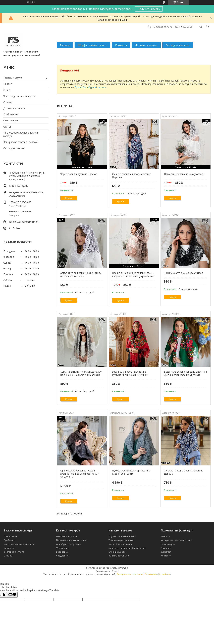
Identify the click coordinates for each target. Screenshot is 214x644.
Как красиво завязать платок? (21, 142)
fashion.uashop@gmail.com (24, 222)
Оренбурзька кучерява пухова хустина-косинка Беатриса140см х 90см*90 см (80, 474)
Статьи (7, 127)
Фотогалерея (11, 120)
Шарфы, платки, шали (91, 45)
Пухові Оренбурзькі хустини (91, 87)
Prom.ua (124, 568)
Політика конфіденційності (158, 574)
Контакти (166, 556)
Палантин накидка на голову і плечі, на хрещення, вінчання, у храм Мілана (134, 274)
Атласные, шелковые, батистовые (127, 548)
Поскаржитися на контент (130, 574)
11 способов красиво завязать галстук (21, 134)
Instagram (166, 552)
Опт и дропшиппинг (178, 45)
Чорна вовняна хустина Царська (79, 174)
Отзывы (8, 102)
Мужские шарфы (117, 552)
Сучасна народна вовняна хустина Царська (184, 472)
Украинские (63, 548)
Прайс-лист (10, 540)
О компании (10, 536)
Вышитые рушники (119, 556)
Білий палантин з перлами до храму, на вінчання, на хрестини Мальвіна (81, 373)
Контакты (121, 45)
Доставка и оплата (146, 45)
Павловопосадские (66, 536)
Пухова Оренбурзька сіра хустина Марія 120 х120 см (131, 472)
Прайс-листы (11, 114)
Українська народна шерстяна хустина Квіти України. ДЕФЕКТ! (130, 373)
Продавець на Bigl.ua (107, 571)
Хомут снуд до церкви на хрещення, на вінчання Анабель (81, 274)
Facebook (166, 548)
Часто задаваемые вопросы (19, 96)
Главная (65, 45)
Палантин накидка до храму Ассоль (184, 174)
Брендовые (62, 552)
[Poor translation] (12, 595)
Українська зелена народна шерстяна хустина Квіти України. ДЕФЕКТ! (185, 373)
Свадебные (62, 556)
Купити (69, 198)
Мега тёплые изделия (120, 544)
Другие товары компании (122, 536)
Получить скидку (149, 9)
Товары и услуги (13, 78)
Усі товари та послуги (69, 514)
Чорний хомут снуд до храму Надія (184, 273)
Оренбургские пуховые (69, 544)
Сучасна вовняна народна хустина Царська (132, 176)
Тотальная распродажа (121, 540)
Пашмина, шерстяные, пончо (72, 540)
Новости (8, 84)
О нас (7, 90)
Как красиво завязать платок (177, 540)
